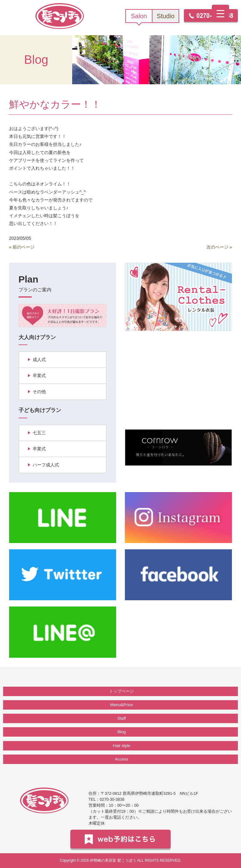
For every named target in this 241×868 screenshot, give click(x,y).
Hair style (122, 746)
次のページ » (219, 247)
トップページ (121, 691)
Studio (166, 16)
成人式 (39, 360)
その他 (39, 392)
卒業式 (39, 376)
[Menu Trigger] (220, 13)
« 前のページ (22, 247)
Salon (139, 16)
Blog (122, 732)
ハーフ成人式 (46, 465)
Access (122, 759)
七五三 (39, 433)
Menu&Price (121, 705)
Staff (122, 718)
